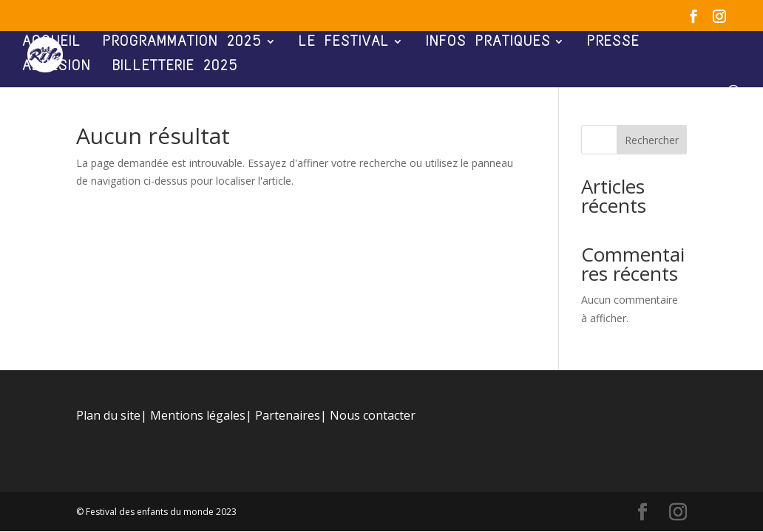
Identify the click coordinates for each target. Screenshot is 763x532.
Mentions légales (198, 415)
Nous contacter (373, 415)
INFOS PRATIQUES (488, 43)
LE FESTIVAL (344, 43)
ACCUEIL (52, 43)
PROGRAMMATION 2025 (183, 43)
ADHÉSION (57, 67)
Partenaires (288, 415)
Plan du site (108, 415)
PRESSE (613, 43)
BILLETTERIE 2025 (176, 67)
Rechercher (652, 140)
